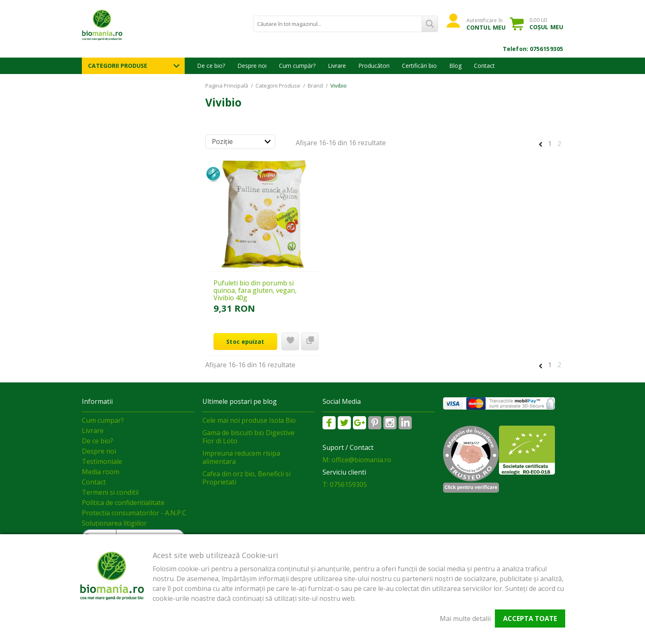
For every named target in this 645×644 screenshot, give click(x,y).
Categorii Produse (118, 66)
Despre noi (252, 66)
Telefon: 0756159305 (533, 49)
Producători (374, 66)
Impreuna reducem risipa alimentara (241, 457)
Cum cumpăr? (297, 66)
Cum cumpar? (103, 420)
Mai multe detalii (465, 619)
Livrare (337, 66)
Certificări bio (419, 66)
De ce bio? (211, 66)
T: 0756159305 (345, 484)
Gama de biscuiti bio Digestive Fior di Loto (248, 437)
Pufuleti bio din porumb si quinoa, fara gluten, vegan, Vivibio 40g (255, 290)
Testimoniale (102, 461)
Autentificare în (486, 24)
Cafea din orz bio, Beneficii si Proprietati (246, 478)
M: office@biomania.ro (357, 460)
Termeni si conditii (110, 492)
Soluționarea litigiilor (114, 523)
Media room (101, 472)
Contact (484, 66)
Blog (455, 66)
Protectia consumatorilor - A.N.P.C (134, 513)
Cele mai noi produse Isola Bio (249, 420)
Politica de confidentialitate (123, 503)
